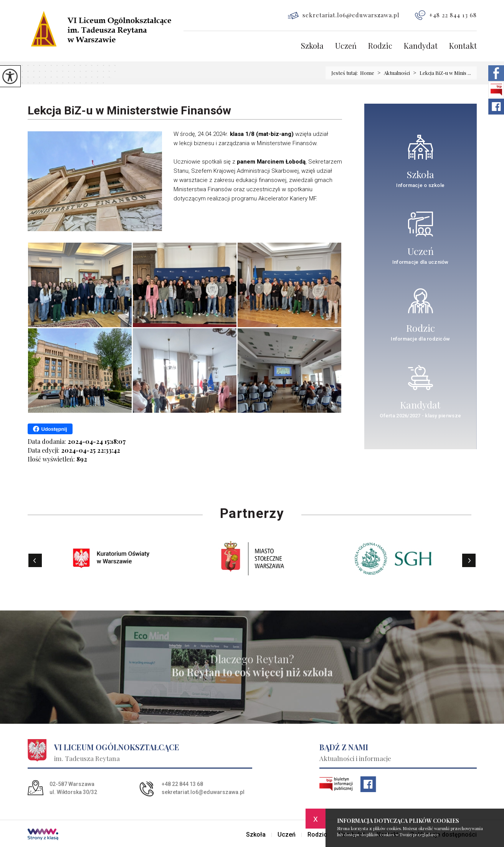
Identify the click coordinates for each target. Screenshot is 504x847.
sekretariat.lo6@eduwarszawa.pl (344, 15)
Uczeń (346, 46)
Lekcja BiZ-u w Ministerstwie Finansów (129, 110)
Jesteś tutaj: (346, 73)
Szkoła (312, 46)
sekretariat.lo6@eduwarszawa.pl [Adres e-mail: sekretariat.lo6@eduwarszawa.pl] (203, 792)
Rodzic (380, 46)
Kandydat (421, 46)
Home (367, 73)
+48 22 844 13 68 (446, 15)
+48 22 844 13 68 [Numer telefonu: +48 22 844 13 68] (182, 784)
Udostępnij (50, 429)
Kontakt (463, 46)
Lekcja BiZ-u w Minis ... (440, 73)
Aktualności (392, 73)
